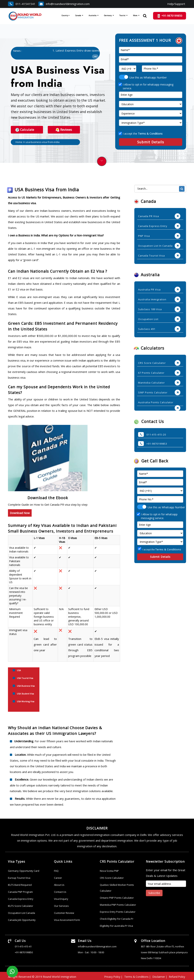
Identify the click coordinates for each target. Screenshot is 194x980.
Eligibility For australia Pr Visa (116, 925)
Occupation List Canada (22, 912)
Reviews (64, 129)
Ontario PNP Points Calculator (117, 897)
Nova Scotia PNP (109, 870)
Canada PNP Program (20, 891)
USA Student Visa (25, 693)
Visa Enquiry (61, 898)
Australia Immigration (152, 299)
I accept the (141, 133)
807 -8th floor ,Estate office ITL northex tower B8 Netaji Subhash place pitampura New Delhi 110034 (165, 951)
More (135, 15)
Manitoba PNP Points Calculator (118, 904)
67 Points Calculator (151, 372)
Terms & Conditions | (134, 975)
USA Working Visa (26, 701)
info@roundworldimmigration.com (64, 4)
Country (66, 15)
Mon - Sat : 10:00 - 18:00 (91, 951)
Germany (108, 15)
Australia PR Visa (149, 289)
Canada (78, 15)
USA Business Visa (26, 685)
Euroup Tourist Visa (19, 877)
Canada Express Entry (153, 225)
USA (19, 670)
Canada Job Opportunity (22, 919)
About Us (59, 884)
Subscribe (154, 892)
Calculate (25, 129)
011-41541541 (22, 4)
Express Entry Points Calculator (118, 911)
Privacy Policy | (107, 975)
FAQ (56, 870)
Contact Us (60, 891)
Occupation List (148, 319)
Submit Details (151, 141)
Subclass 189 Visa (150, 309)
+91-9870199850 (24, 951)
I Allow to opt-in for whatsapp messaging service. (146, 86)
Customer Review (64, 912)
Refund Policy (176, 975)
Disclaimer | (158, 975)
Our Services (61, 905)
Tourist (122, 15)
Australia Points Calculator (156, 402)
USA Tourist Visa (25, 677)
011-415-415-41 (23, 946)
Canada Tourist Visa (151, 255)
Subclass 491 (147, 328)
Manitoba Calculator (151, 382)
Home (20, 141)
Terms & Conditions (150, 133)
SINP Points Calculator (153, 392)
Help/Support (176, 4)
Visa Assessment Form (67, 919)
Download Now (20, 512)
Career (58, 877)
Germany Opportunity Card (24, 870)
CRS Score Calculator (152, 362)
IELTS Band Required (20, 884)
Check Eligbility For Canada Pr (117, 918)
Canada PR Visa (149, 216)
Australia (93, 15)
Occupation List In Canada (155, 245)
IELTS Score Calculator (21, 905)
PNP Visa (144, 235)
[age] (151, 94)
